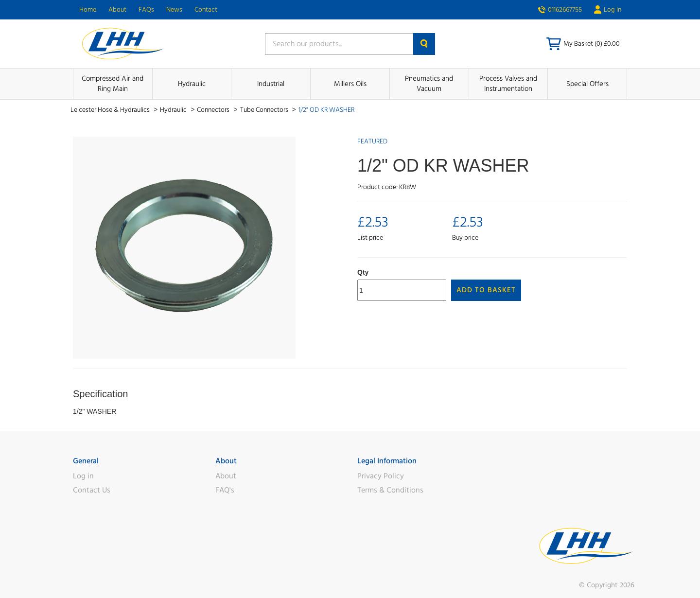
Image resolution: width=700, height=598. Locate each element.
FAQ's (225, 490)
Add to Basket (486, 290)
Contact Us (92, 490)
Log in (83, 476)
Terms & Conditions (390, 490)
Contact (206, 10)
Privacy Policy (381, 476)
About (117, 10)
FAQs (146, 10)
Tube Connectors (265, 110)
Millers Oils (350, 84)
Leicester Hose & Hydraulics (111, 110)
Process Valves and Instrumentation (508, 84)
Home (88, 10)
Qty (363, 272)
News (174, 10)
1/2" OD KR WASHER (326, 110)
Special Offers (587, 84)
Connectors (214, 110)
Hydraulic (192, 84)
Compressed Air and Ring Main (113, 84)
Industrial (271, 84)
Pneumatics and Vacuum (429, 84)
